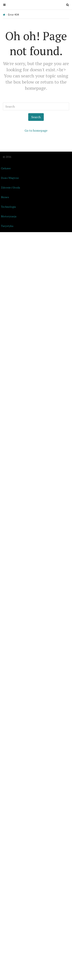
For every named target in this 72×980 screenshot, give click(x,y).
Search (36, 117)
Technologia (8, 207)
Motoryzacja (9, 216)
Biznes (5, 197)
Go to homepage (36, 130)
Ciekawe (6, 168)
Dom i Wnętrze (10, 178)
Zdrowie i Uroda (10, 187)
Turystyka (7, 226)
